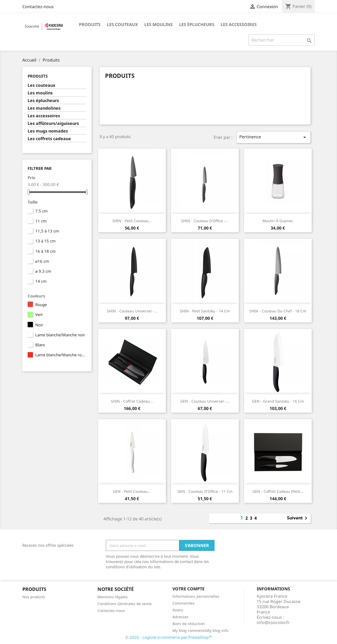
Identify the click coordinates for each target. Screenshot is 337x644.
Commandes (184, 603)
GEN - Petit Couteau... (132, 491)
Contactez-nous (38, 7)
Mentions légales (113, 597)
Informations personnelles (196, 596)
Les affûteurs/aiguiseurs (53, 123)
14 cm (41, 281)
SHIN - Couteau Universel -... (132, 311)
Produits (90, 24)
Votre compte (189, 589)
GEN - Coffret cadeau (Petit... (278, 491)
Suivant (298, 518)
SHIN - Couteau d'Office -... (205, 221)
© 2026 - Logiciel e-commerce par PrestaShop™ (169, 637)
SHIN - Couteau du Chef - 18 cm (278, 311)
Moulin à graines (278, 221)
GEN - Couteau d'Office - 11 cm (205, 491)
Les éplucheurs (197, 24)
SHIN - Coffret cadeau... (132, 401)
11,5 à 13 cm (47, 231)
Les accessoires (239, 24)
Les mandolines (44, 108)
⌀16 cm (42, 261)
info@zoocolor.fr (273, 622)
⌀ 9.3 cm (43, 271)
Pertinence (274, 137)
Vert (39, 315)
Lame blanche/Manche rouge (61, 355)
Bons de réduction (189, 624)
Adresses (180, 617)
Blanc (40, 345)
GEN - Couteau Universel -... (205, 401)
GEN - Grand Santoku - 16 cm (278, 401)
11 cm (41, 221)
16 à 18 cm (45, 251)
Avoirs (178, 610)
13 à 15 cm (45, 241)
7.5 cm (41, 211)
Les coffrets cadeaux (49, 139)
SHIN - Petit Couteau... (132, 221)
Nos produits (34, 597)
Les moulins (158, 24)
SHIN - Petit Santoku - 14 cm (205, 311)
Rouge (41, 305)
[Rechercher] (282, 40)
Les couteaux (122, 24)
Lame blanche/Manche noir (60, 335)
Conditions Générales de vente (125, 604)
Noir (39, 325)
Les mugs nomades (48, 131)
